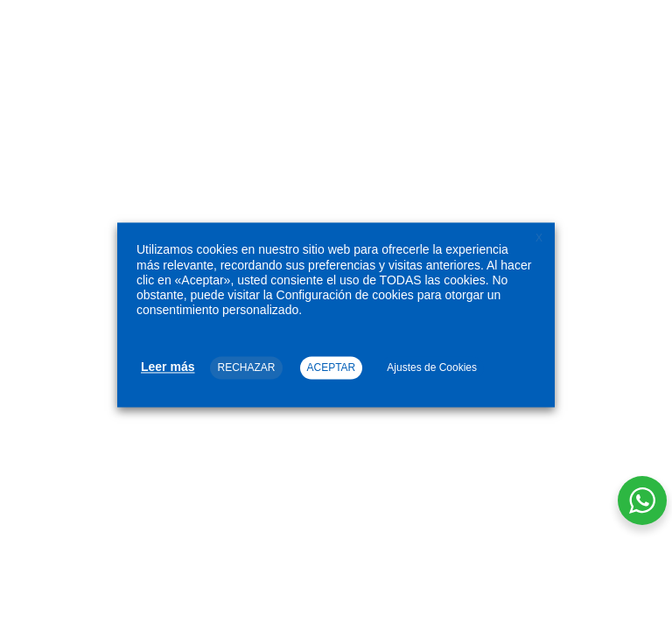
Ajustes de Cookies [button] (432, 368)
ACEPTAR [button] (332, 368)
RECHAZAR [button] (246, 368)
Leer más (168, 367)
